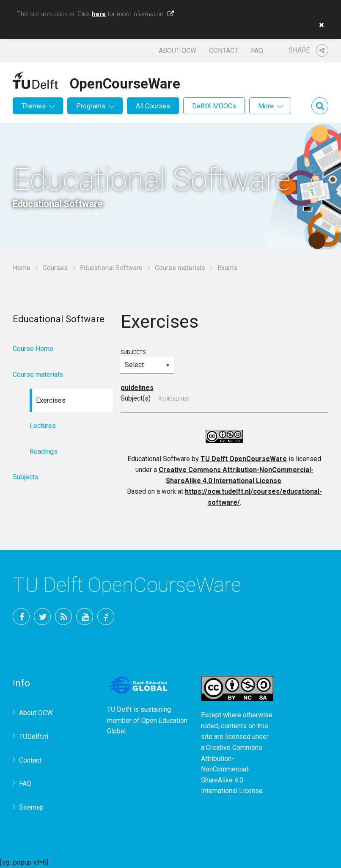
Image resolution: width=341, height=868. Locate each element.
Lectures (43, 426)
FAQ (257, 51)
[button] (319, 25)
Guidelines (175, 399)
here (99, 14)
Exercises (51, 400)
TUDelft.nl (34, 737)
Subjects (147, 361)
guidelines (137, 388)
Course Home (33, 349)
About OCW (177, 51)
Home (22, 268)
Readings (44, 452)
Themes (34, 106)
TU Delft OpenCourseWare (244, 459)
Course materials (180, 268)
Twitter (42, 616)
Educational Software (111, 268)
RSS (63, 616)
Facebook (21, 616)
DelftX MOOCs (214, 106)
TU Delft (106, 616)
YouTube (85, 616)
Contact (224, 51)
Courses (55, 268)
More (266, 106)
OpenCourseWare (125, 82)
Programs (91, 106)
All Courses (153, 106)
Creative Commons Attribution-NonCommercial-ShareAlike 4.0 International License (232, 769)
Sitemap (31, 807)
